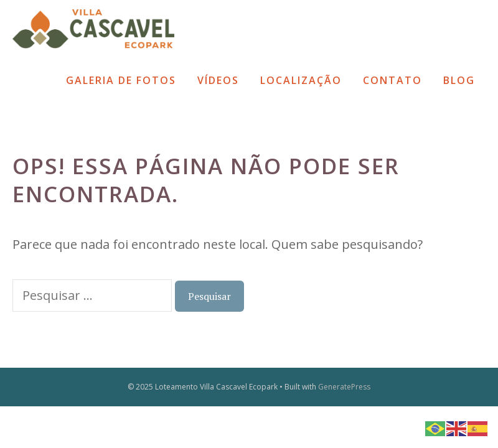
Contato (392, 80)
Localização (301, 80)
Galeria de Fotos (121, 80)
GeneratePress (344, 387)
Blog (459, 80)
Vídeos (218, 80)
